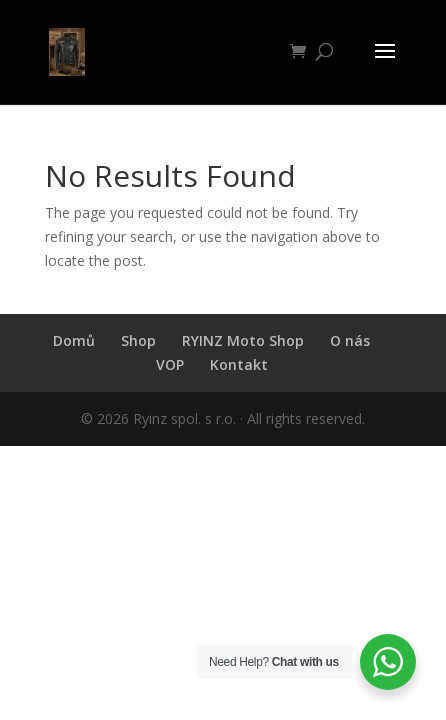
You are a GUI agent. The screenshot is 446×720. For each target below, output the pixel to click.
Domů (74, 340)
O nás (350, 340)
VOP (170, 364)
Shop (138, 340)
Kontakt (239, 364)
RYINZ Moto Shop (243, 340)
